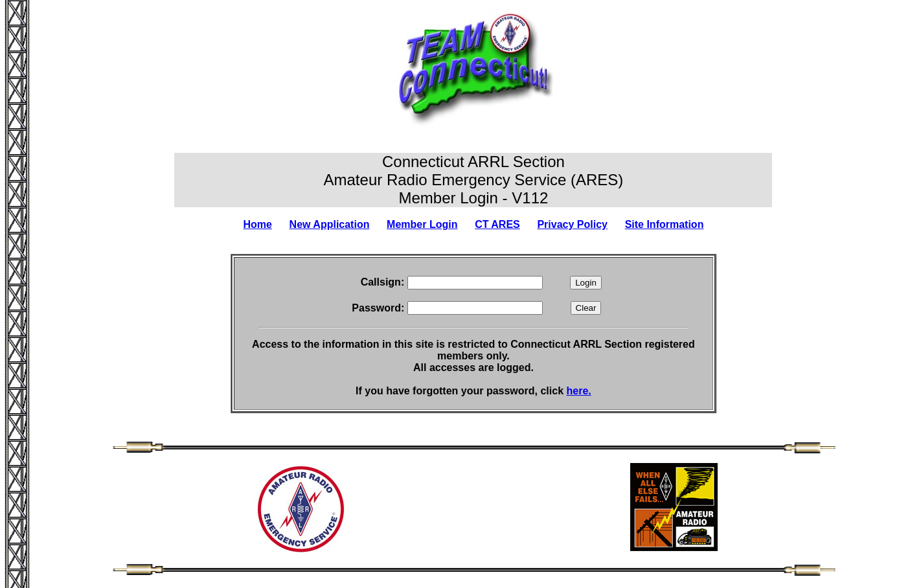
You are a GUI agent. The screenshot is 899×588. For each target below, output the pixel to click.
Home (257, 224)
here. (579, 391)
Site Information (665, 224)
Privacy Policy (572, 224)
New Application (330, 224)
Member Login (422, 224)
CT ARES (497, 224)
